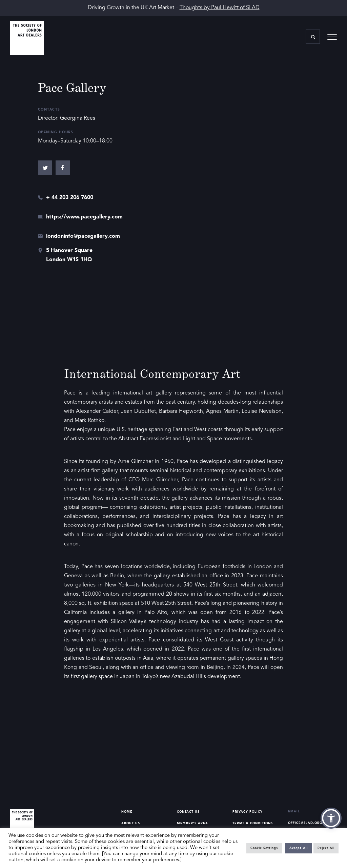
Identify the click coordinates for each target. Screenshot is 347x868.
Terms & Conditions (253, 823)
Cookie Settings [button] (264, 848)
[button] (331, 818)
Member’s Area (192, 823)
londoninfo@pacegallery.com (83, 236)
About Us (131, 823)
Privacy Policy (248, 812)
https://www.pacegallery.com (84, 217)
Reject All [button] (326, 848)
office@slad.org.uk (309, 823)
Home (127, 812)
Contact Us (188, 812)
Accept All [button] (299, 848)
